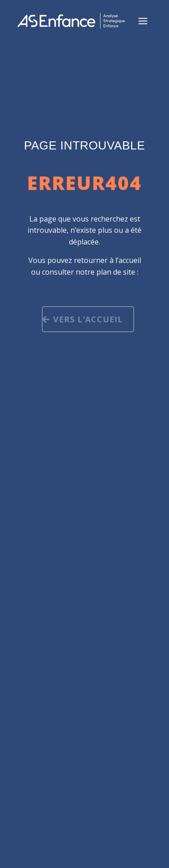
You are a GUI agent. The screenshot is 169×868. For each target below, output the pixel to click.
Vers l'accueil (89, 319)
